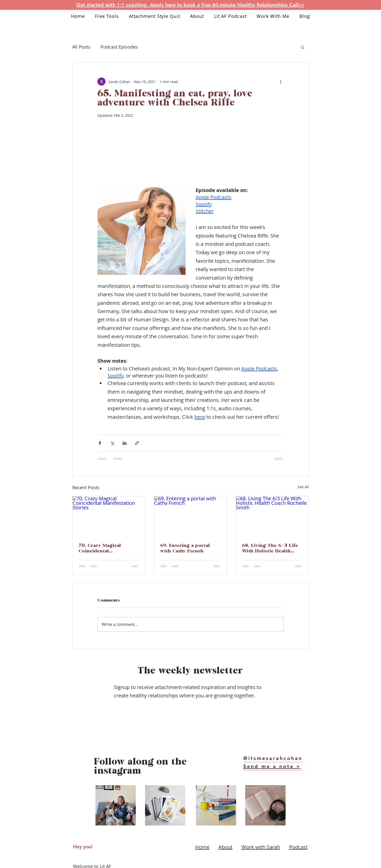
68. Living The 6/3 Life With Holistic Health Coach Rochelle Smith (270, 549)
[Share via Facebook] (100, 443)
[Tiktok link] (195, 844)
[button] (303, 47)
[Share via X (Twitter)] (112, 443)
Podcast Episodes (119, 47)
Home (202, 847)
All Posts (81, 47)
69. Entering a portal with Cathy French (185, 549)
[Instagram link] (178, 844)
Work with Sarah (261, 847)
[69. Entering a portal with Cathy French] (190, 517)
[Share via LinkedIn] (125, 443)
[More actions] (281, 82)
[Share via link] (137, 443)
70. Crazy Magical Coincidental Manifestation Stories (104, 549)
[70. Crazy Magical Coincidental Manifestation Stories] (109, 517)
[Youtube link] (186, 844)
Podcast (298, 847)
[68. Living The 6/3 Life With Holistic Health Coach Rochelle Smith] (272, 517)
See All (303, 487)
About (225, 847)
